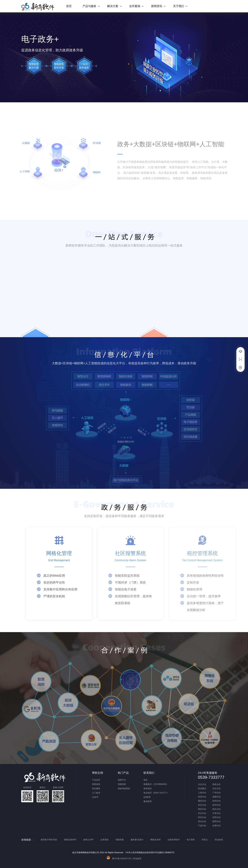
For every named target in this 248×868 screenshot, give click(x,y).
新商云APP (88, 840)
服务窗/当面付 (137, 840)
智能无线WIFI (70, 840)
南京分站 (216, 809)
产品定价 (96, 780)
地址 (146, 780)
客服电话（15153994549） (156, 784)
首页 (69, 6)
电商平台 (122, 780)
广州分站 (216, 793)
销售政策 (96, 784)
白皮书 (95, 797)
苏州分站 (216, 805)
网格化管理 (155, 840)
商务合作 (216, 784)
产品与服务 (89, 6)
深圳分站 (202, 797)
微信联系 (148, 801)
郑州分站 (202, 817)
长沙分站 (202, 813)
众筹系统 (105, 840)
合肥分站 (216, 826)
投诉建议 (202, 789)
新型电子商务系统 (49, 840)
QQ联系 (147, 797)
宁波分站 (202, 826)
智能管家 (122, 784)
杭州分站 (216, 801)
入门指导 (96, 793)
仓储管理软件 (174, 840)
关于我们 (179, 6)
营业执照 (219, 840)
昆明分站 (216, 822)
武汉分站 (202, 805)
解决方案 (113, 6)
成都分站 (216, 797)
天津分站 (216, 813)
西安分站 (202, 809)
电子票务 (191, 840)
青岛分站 (202, 822)
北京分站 (216, 789)
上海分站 (202, 793)
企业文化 (202, 784)
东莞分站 (216, 817)
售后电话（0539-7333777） (156, 793)
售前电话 (148, 789)
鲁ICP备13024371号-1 (120, 859)
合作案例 (135, 6)
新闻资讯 (157, 6)
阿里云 (205, 840)
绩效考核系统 (124, 789)
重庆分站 (202, 801)
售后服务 (96, 789)
